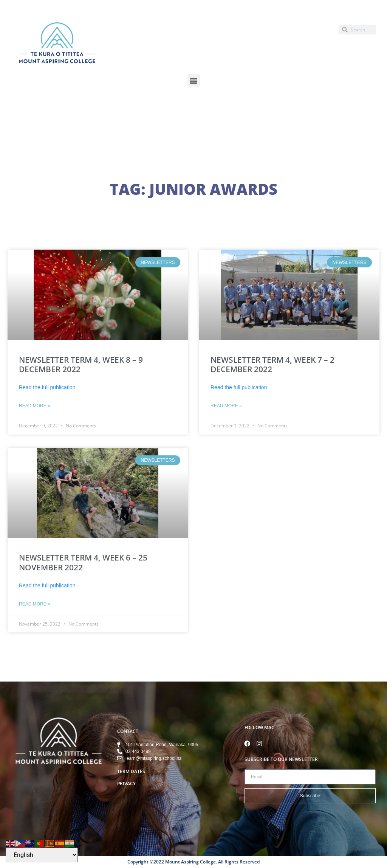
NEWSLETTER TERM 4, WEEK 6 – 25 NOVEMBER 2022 (83, 562)
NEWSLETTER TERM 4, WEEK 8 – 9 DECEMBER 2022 (81, 364)
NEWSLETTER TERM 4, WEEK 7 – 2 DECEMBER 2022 (272, 364)
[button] (194, 80)
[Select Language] (42, 855)
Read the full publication (47, 387)
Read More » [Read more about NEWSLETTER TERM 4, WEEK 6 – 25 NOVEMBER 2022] (35, 604)
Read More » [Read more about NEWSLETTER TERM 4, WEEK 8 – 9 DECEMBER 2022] (35, 406)
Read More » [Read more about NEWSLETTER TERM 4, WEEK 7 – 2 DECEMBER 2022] (226, 406)
